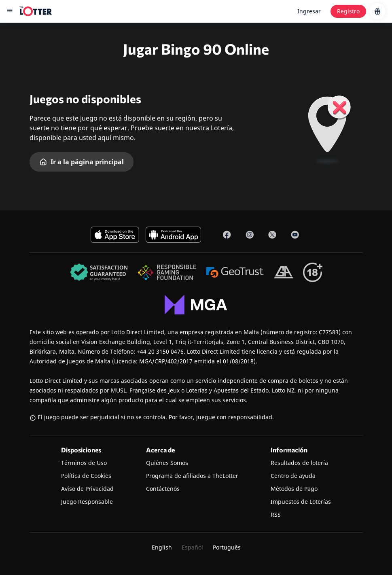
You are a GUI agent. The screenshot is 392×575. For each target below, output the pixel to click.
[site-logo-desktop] (36, 11)
